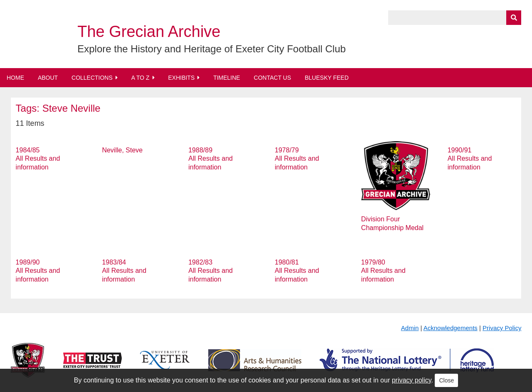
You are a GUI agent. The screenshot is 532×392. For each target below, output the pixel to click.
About (48, 78)
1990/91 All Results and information (470, 159)
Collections (92, 78)
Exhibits (181, 78)
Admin (410, 328)
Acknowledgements (451, 328)
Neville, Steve (122, 150)
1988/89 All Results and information (211, 159)
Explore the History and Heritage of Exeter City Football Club (212, 49)
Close (446, 380)
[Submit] (514, 18)
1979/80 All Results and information (383, 271)
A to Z (140, 78)
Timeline (227, 78)
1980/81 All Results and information (297, 271)
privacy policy (412, 380)
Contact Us (273, 78)
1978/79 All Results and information (297, 159)
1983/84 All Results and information (124, 271)
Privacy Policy (502, 328)
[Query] (455, 18)
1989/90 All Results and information (38, 271)
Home (15, 78)
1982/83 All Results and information (211, 271)
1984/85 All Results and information (38, 159)
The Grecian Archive (149, 32)
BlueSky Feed (327, 78)
